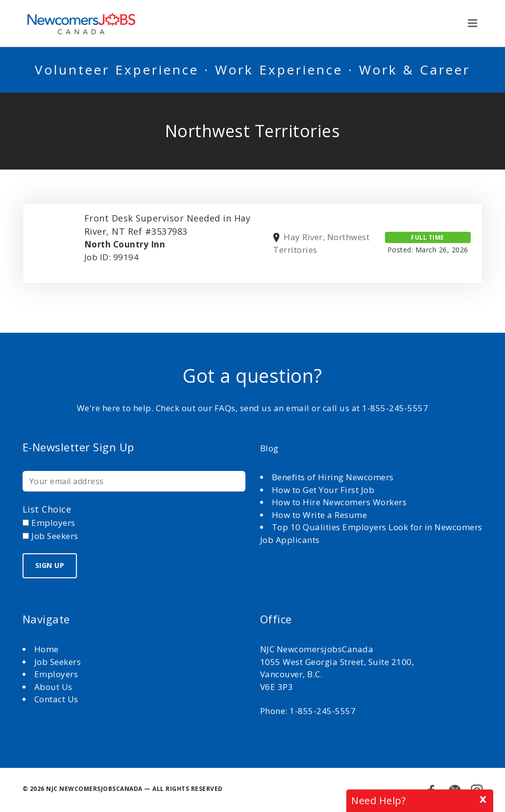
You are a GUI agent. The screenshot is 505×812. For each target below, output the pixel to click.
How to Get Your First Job (323, 490)
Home (48, 649)
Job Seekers (58, 662)
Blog (269, 448)
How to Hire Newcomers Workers (339, 502)
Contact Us (56, 699)
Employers (56, 674)
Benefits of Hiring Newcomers (333, 477)
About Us (55, 687)
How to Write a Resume (320, 515)
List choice (47, 509)
